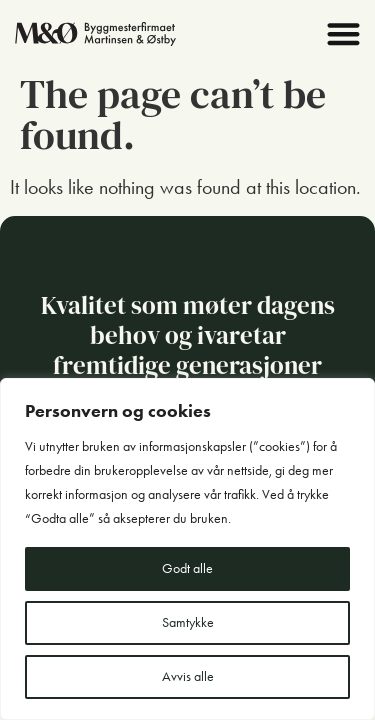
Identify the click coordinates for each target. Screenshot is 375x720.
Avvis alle (188, 676)
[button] (344, 33)
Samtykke (188, 622)
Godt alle (187, 568)
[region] (187, 549)
